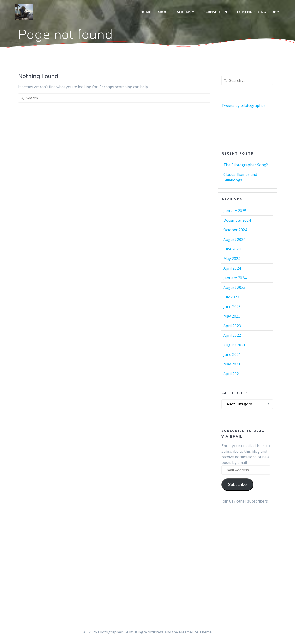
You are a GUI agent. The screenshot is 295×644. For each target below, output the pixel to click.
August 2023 (234, 287)
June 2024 (232, 249)
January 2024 (235, 278)
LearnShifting (216, 12)
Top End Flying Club (256, 12)
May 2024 (232, 259)
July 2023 (231, 297)
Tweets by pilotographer (243, 105)
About (164, 12)
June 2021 (232, 355)
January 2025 (235, 211)
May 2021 (232, 364)
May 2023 (232, 316)
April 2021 (232, 374)
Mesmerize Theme (195, 632)
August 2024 (234, 239)
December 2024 (237, 220)
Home (146, 12)
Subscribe (237, 485)
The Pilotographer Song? (246, 165)
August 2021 (234, 345)
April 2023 (232, 326)
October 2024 (235, 230)
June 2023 (232, 307)
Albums (184, 12)
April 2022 (232, 335)
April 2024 (232, 268)
